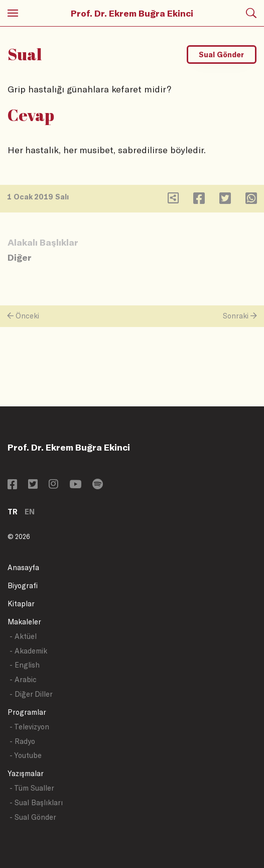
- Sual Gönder (33, 817)
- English (25, 665)
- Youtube (26, 755)
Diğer (20, 257)
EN (30, 512)
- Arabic (23, 679)
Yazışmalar (26, 773)
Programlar (27, 712)
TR (13, 512)
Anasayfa (23, 567)
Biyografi (23, 585)
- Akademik (28, 651)
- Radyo (22, 741)
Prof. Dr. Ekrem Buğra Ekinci (132, 13)
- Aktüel (23, 636)
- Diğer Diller (31, 694)
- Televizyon (29, 727)
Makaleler (24, 622)
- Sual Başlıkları (36, 802)
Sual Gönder (221, 55)
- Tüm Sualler (32, 788)
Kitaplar (21, 604)
